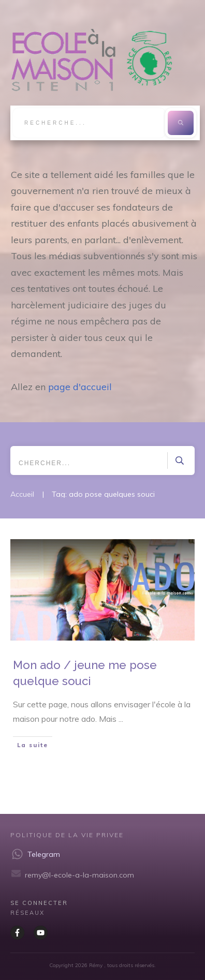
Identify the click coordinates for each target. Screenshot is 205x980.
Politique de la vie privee (67, 835)
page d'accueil (80, 387)
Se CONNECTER (39, 903)
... (121, 719)
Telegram (44, 854)
